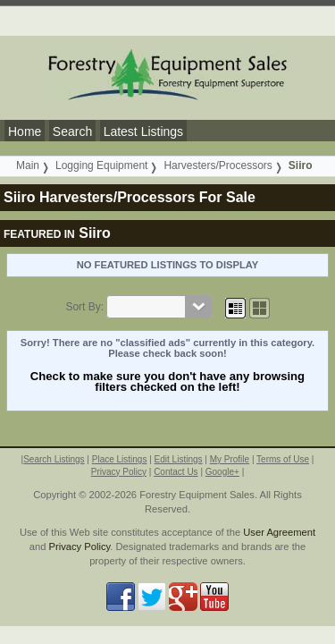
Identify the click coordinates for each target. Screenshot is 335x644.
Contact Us (176, 472)
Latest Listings (144, 131)
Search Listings (54, 459)
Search (72, 131)
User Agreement (279, 532)
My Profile (230, 459)
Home (25, 131)
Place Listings (120, 459)
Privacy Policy (119, 472)
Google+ (222, 472)
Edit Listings (179, 459)
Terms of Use (283, 459)
